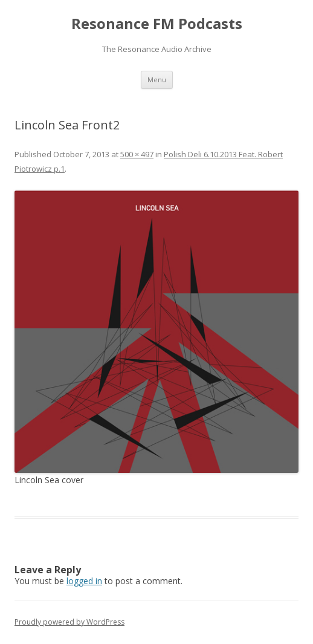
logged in (84, 581)
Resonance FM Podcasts (157, 24)
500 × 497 (137, 154)
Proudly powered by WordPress (69, 622)
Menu (157, 80)
